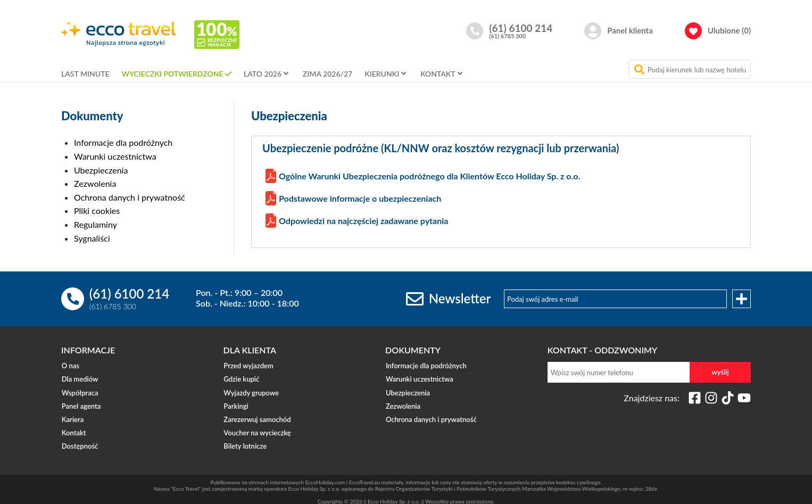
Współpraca (80, 391)
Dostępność (79, 442)
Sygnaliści (92, 238)
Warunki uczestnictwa (115, 156)
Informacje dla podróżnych (123, 142)
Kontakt (73, 429)
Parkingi (236, 404)
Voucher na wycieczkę (257, 429)
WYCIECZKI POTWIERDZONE (173, 74)
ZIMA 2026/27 (328, 74)
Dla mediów (80, 378)
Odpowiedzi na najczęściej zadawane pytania (363, 221)
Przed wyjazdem (248, 366)
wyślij (720, 372)
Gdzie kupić (241, 378)
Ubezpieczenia (101, 170)
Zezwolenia (95, 183)
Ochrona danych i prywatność (130, 197)
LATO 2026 (263, 74)
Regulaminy (96, 224)
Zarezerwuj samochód (257, 417)
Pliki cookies (97, 210)
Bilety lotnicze (245, 442)
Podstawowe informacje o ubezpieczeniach (360, 198)
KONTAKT (438, 74)
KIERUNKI (382, 74)
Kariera (72, 417)
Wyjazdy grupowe (251, 391)
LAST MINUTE (85, 74)
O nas (70, 366)
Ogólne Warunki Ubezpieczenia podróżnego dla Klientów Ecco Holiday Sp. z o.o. (429, 176)
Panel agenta (81, 404)
